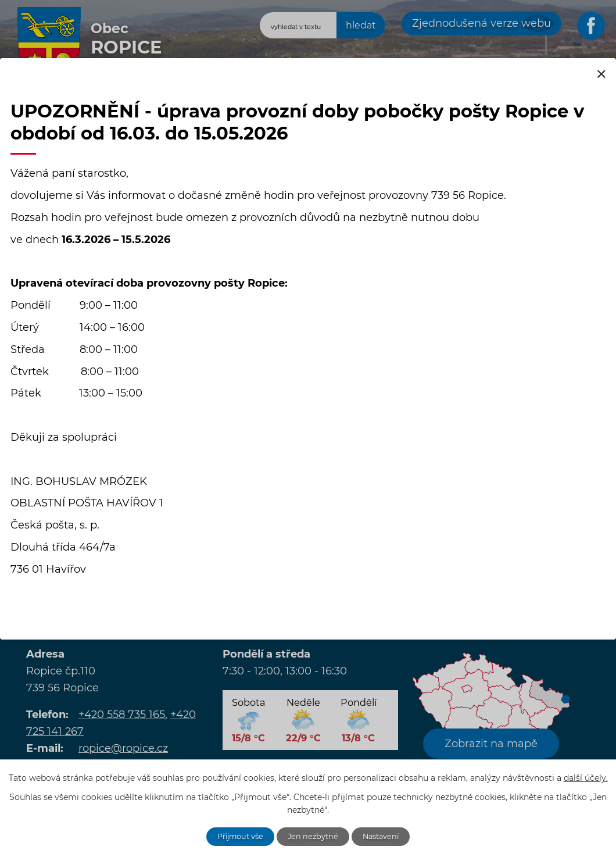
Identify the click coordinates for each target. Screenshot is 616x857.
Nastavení (388, 835)
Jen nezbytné (314, 835)
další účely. (586, 776)
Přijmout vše (235, 835)
